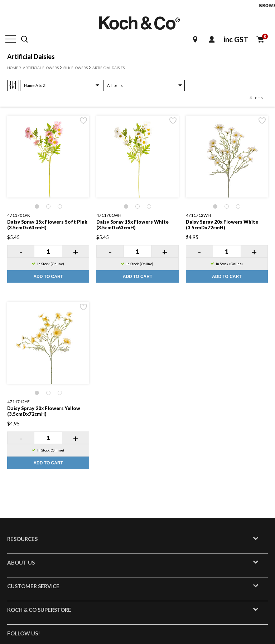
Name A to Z (35, 85)
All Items (115, 85)
